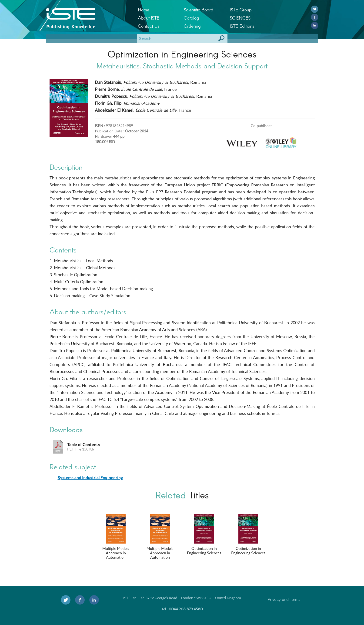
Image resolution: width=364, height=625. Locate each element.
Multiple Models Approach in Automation (116, 537)
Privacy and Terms (284, 599)
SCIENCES (240, 18)
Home (144, 10)
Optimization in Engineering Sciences (204, 535)
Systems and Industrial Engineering (90, 477)
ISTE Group (241, 10)
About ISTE (149, 18)
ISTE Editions (242, 26)
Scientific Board (199, 10)
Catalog (191, 18)
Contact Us (149, 26)
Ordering (192, 26)
